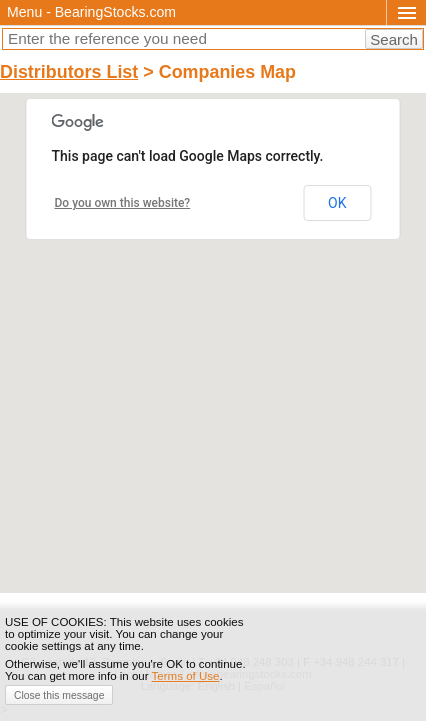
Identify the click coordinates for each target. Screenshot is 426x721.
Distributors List (69, 72)
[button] (213, 324)
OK (337, 203)
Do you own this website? (123, 203)
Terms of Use (186, 676)
